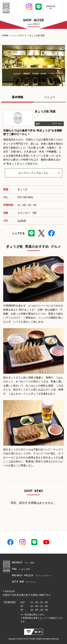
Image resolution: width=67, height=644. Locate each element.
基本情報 (18, 97)
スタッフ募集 (23, 563)
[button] (6, 67)
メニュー (50, 97)
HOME (5, 36)
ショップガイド (19, 36)
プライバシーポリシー (32, 576)
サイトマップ (24, 582)
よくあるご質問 (21, 569)
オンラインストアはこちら (33, 173)
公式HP (22, 221)
